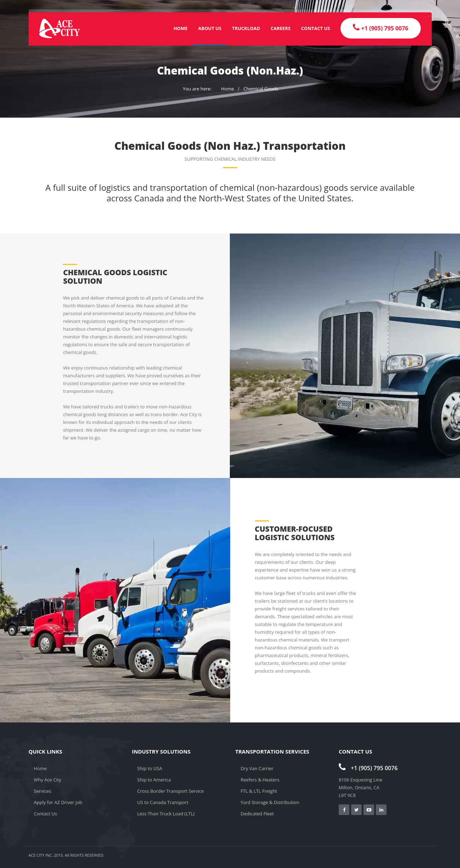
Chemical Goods (261, 89)
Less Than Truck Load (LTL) (166, 814)
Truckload (246, 28)
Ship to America (154, 780)
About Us (210, 28)
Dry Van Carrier (257, 768)
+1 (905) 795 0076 (368, 768)
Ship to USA (150, 768)
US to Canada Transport (163, 802)
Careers (280, 28)
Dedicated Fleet (257, 814)
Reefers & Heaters (260, 780)
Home (181, 28)
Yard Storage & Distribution (270, 802)
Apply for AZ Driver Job (58, 802)
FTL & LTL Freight (259, 791)
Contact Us (316, 28)
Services (43, 791)
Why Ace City (48, 780)
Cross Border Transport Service (171, 791)
